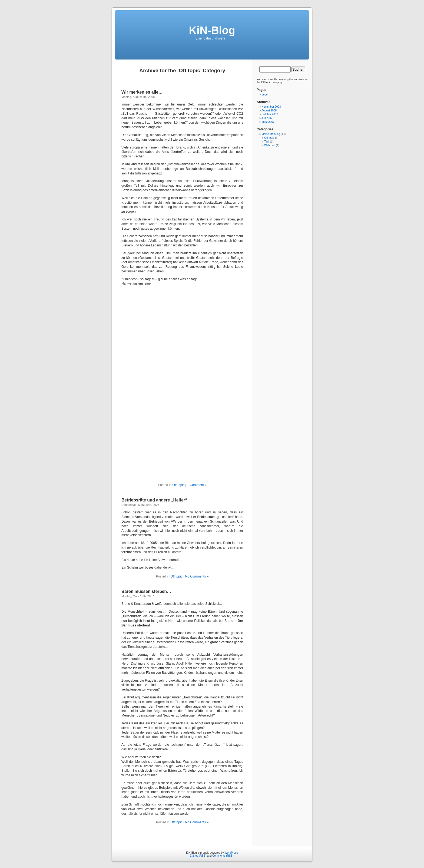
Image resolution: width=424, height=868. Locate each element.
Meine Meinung (271, 134)
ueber (265, 95)
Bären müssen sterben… (146, 591)
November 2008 (271, 107)
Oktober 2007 (270, 114)
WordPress (231, 853)
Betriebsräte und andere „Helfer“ (154, 500)
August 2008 (269, 110)
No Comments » (197, 576)
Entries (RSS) (198, 856)
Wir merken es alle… (142, 92)
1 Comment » (197, 485)
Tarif (267, 142)
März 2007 (268, 122)
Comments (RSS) (223, 856)
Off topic (178, 485)
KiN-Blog (212, 30)
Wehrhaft (270, 145)
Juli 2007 (267, 118)
